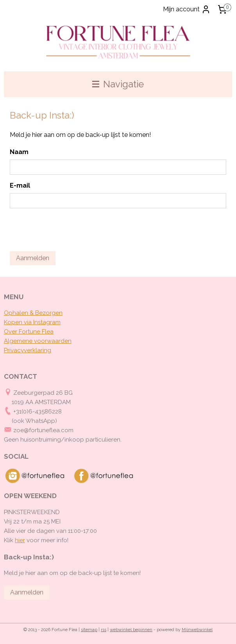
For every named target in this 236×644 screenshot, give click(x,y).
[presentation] (69, 230)
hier (20, 540)
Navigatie (118, 84)
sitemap (89, 630)
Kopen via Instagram (32, 322)
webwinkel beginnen (131, 630)
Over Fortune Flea (29, 332)
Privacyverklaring (28, 350)
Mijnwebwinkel (197, 630)
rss (104, 630)
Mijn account (187, 9)
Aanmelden (33, 258)
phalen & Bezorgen (36, 313)
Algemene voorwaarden (38, 341)
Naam (19, 152)
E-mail (20, 185)
